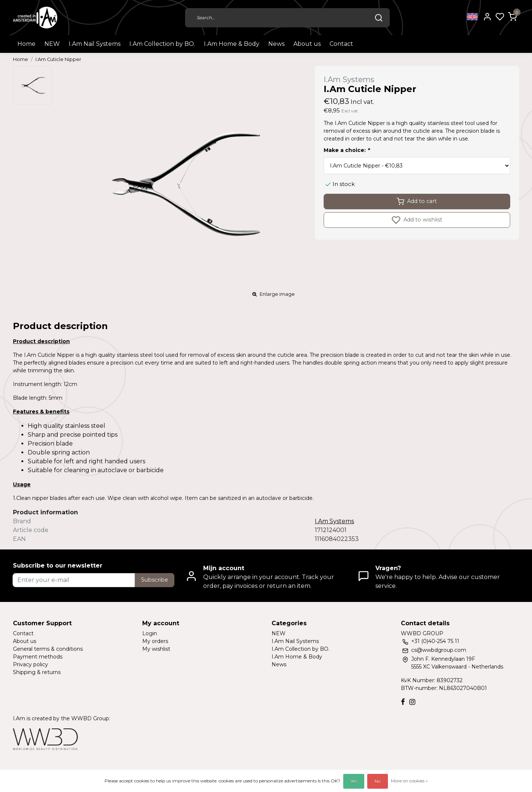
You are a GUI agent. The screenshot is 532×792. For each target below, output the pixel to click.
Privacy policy (30, 664)
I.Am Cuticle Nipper (58, 59)
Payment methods (38, 657)
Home (26, 44)
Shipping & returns (37, 672)
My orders (155, 641)
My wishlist (156, 649)
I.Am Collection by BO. (162, 44)
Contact (341, 44)
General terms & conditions (48, 649)
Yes (354, 781)
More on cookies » (409, 781)
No (378, 781)
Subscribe (155, 580)
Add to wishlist (417, 220)
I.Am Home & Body (232, 44)
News (276, 44)
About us (307, 44)
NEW (52, 44)
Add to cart (417, 202)
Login (150, 633)
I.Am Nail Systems (95, 44)
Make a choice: (347, 150)
